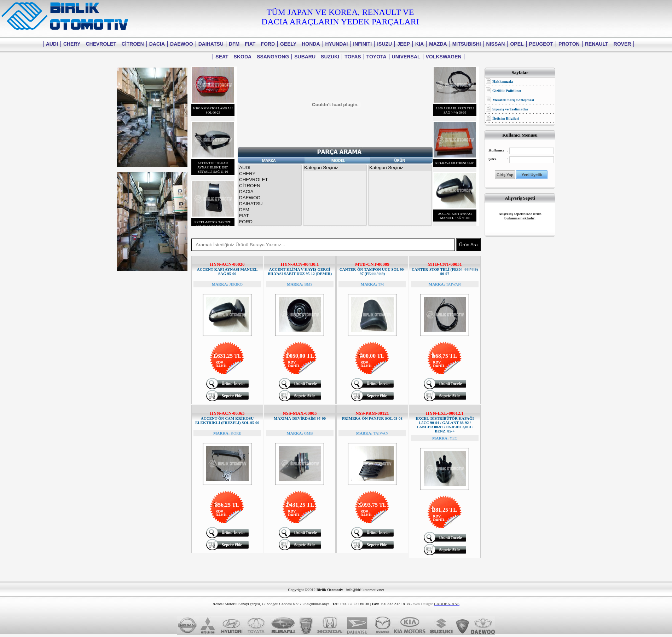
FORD (268, 44)
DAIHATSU (211, 44)
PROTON (569, 44)
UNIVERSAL (406, 57)
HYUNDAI (337, 44)
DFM (234, 44)
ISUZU (384, 44)
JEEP (404, 44)
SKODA (243, 57)
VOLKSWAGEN (444, 57)
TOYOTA (376, 57)
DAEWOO (182, 44)
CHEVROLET (101, 44)
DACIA (157, 44)
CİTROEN (133, 44)
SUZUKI (330, 57)
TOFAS (353, 57)
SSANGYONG (273, 57)
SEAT (222, 57)
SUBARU (305, 57)
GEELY (288, 44)
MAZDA (438, 44)
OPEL (517, 44)
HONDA (311, 44)
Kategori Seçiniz (335, 168)
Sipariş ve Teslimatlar (510, 109)
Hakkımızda (503, 81)
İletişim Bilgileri (506, 118)
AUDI (52, 44)
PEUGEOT (541, 44)
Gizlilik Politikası (507, 91)
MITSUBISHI (467, 44)
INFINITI (362, 44)
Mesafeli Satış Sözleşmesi (513, 100)
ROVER (622, 44)
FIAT (250, 44)
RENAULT (597, 44)
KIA (419, 44)
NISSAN (496, 44)
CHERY (72, 44)
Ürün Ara (468, 245)
